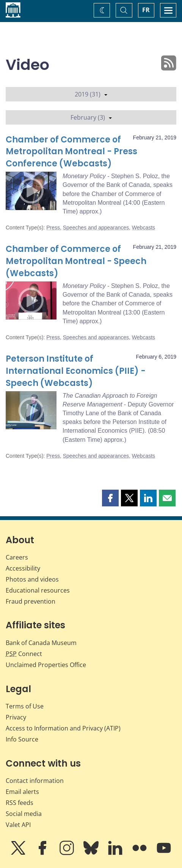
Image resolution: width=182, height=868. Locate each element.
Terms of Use (25, 706)
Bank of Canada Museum (41, 643)
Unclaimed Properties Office (46, 665)
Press (53, 228)
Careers (17, 557)
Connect (24, 654)
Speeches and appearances (96, 228)
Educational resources (38, 590)
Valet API (18, 825)
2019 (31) (91, 94)
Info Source (22, 739)
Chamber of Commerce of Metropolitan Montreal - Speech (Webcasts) (76, 261)
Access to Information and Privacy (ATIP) (63, 728)
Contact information (35, 781)
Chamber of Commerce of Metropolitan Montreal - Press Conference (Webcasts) (71, 152)
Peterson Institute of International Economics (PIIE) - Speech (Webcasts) (76, 371)
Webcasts (144, 228)
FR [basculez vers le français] (146, 10)
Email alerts (22, 792)
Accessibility (23, 568)
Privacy (16, 717)
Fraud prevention (31, 601)
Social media (24, 814)
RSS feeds (20, 803)
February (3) (91, 117)
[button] (110, 498)
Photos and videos (32, 579)
